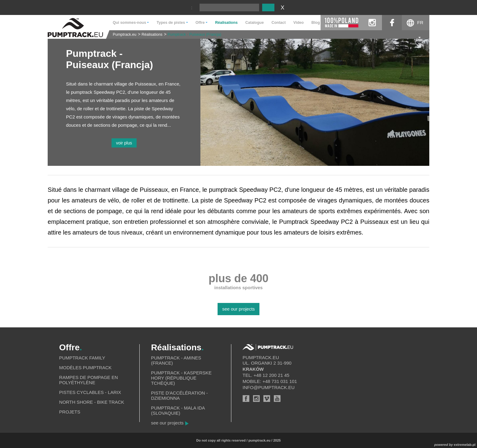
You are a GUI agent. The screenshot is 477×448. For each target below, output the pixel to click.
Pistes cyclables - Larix (90, 392)
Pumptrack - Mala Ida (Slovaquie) (178, 410)
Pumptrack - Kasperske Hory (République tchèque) (181, 378)
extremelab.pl (465, 445)
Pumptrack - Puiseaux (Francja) (194, 35)
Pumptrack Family (82, 358)
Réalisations (226, 23)
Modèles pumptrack (86, 368)
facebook (392, 23)
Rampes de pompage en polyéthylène (89, 380)
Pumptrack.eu (125, 35)
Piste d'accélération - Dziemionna (179, 395)
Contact (279, 23)
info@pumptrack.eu (269, 387)
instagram (372, 23)
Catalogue (255, 23)
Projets (70, 412)
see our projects (239, 309)
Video (299, 23)
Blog (316, 23)
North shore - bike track (92, 402)
